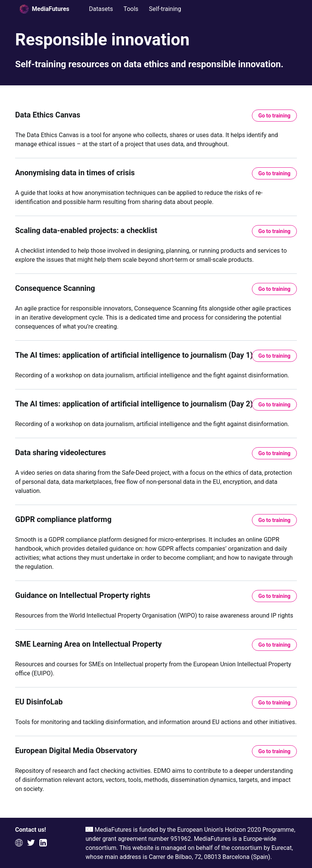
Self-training (165, 9)
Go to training (274, 116)
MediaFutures (44, 9)
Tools (131, 9)
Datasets (101, 9)
